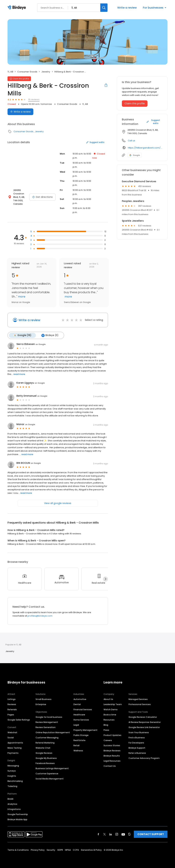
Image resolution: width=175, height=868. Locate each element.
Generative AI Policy (91, 850)
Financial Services (83, 709)
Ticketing (12, 786)
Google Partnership (18, 814)
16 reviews (34, 99)
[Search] (104, 8)
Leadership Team (113, 704)
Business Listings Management (52, 768)
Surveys (12, 771)
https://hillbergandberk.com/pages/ (145, 148)
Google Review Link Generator (144, 727)
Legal (76, 725)
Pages (11, 715)
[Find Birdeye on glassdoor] (129, 834)
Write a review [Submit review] (20, 112)
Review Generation (46, 727)
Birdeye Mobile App (17, 819)
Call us (132, 141)
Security (51, 850)
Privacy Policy (38, 850)
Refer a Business (137, 753)
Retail (76, 745)
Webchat (12, 732)
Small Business (43, 699)
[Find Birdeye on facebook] (98, 834)
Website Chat (43, 748)
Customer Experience (47, 774)
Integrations (14, 809)
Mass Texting (15, 748)
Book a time (110, 715)
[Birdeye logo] (17, 8)
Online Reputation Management (53, 732)
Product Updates (112, 735)
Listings (12, 699)
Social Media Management (50, 779)
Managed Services (138, 699)
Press (106, 730)
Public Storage (81, 735)
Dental (77, 704)
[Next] (105, 579)
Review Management (47, 722)
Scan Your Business (139, 732)
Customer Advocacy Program (144, 758)
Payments (13, 753)
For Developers (136, 743)
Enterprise (41, 704)
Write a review (127, 8)
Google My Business (46, 758)
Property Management (85, 730)
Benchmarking (15, 781)
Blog (106, 725)
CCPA (76, 850)
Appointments (15, 743)
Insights (12, 776)
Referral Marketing (45, 743)
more (21, 297)
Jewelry (46, 72)
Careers (108, 740)
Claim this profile (135, 103)
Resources (109, 720)
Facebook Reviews (45, 763)
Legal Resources (112, 761)
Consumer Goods (27, 72)
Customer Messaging (47, 738)
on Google (41, 344)
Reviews (12, 704)
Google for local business (49, 717)
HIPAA (68, 850)
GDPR (60, 850)
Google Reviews (44, 753)
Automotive (80, 699)
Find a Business (137, 738)
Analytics (12, 804)
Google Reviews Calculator (143, 717)
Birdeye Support (137, 748)
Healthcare (79, 715)
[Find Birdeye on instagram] (117, 834)
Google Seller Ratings (19, 720)
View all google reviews (58, 503)
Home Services (81, 720)
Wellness (78, 751)
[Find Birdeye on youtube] (123, 834)
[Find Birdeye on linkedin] (111, 834)
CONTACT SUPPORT (151, 834)
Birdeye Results (112, 756)
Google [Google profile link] (135, 155)
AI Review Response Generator (145, 722)
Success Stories (112, 745)
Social (11, 738)
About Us (108, 699)
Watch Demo (111, 709)
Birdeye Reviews (112, 751)
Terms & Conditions (18, 850)
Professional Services (140, 704)
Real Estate (79, 740)
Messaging (13, 766)
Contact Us (110, 766)
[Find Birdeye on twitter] (105, 834)
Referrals (12, 709)
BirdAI (10, 799)
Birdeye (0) (50, 335)
